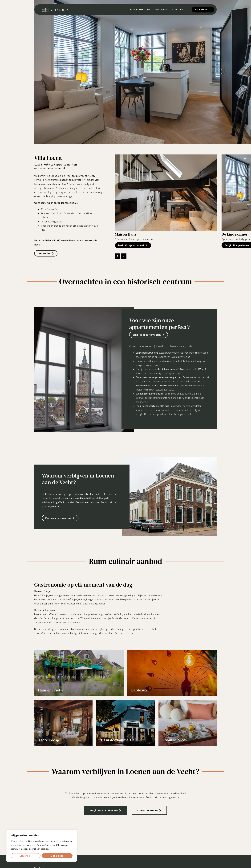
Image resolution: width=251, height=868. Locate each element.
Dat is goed (57, 856)
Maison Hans (126, 234)
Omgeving (161, 10)
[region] (42, 846)
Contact (178, 10)
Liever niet (26, 856)
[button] (117, 256)
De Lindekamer (235, 234)
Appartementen (139, 10)
